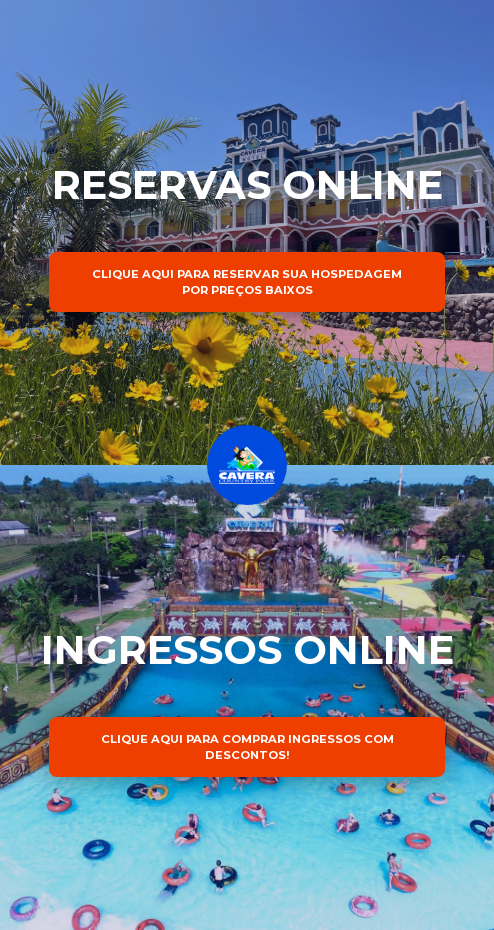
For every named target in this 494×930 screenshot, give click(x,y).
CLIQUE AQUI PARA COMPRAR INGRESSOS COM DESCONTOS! (247, 747)
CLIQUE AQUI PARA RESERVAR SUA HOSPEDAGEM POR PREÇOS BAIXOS (247, 282)
